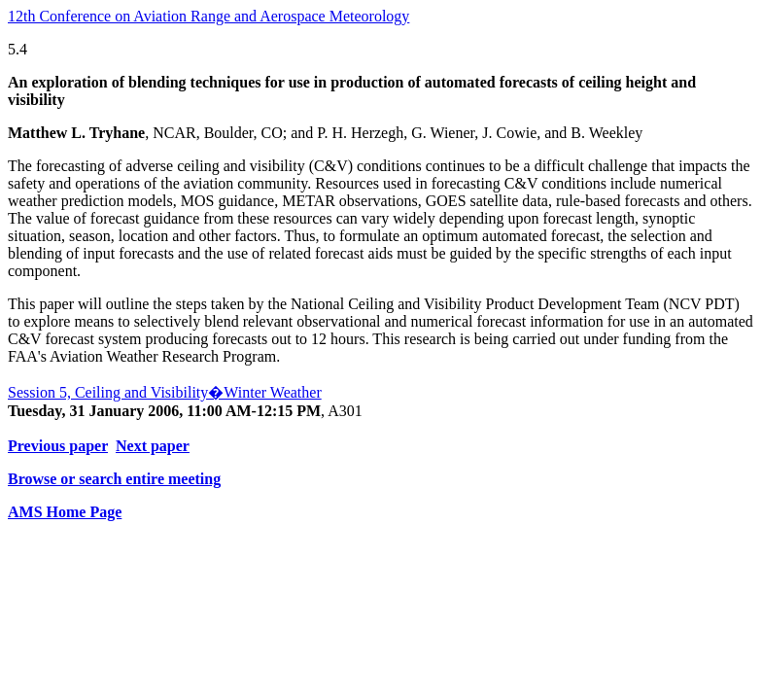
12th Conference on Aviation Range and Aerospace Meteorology (208, 16)
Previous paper (58, 446)
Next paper (153, 446)
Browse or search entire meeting (114, 479)
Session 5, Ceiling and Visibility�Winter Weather (165, 392)
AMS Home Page (65, 512)
